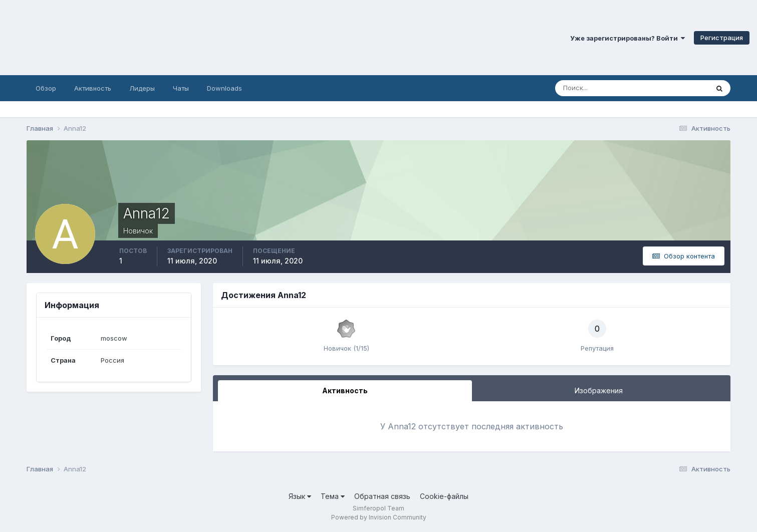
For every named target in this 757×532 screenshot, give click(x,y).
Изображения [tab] (599, 390)
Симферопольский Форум (138, 38)
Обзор (46, 88)
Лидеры (142, 88)
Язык (300, 496)
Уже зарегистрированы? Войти (627, 38)
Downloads (224, 88)
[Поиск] (589, 88)
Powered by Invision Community (379, 517)
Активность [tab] (345, 390)
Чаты (181, 88)
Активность (93, 88)
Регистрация (722, 38)
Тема (333, 496)
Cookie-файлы (444, 496)
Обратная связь (382, 496)
